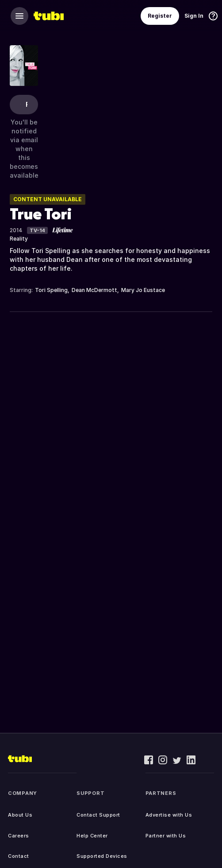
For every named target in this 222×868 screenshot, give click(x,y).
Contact (19, 856)
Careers (19, 836)
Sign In (194, 16)
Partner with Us (166, 836)
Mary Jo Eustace (143, 290)
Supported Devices (102, 856)
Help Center (92, 836)
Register (160, 16)
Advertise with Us (169, 815)
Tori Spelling (51, 290)
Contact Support (98, 815)
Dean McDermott (94, 290)
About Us (20, 815)
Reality (19, 239)
